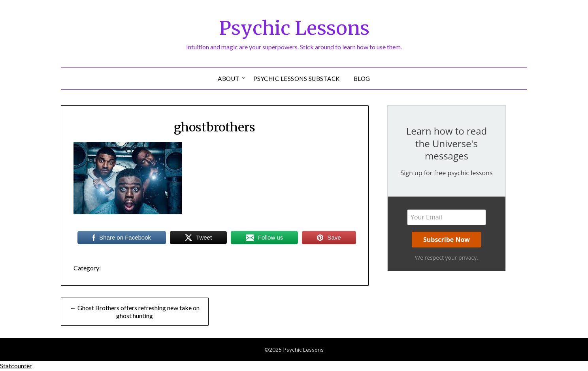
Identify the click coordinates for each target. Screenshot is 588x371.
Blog (362, 79)
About (229, 79)
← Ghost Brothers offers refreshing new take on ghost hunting (135, 312)
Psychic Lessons (294, 28)
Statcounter (16, 366)
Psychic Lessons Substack (297, 79)
